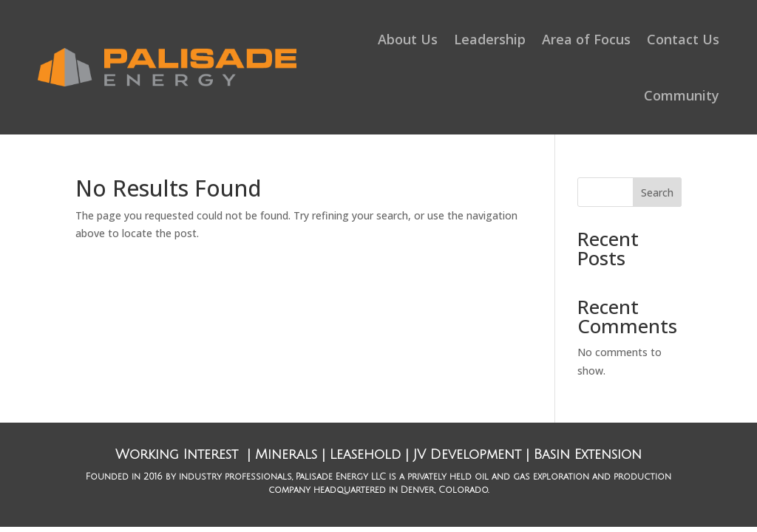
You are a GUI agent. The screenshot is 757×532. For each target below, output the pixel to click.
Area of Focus (586, 39)
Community (682, 95)
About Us (408, 39)
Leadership (490, 39)
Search (657, 192)
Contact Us (683, 39)
